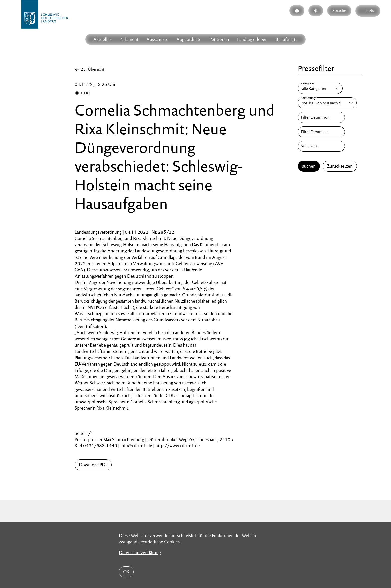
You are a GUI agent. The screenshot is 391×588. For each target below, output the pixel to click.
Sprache (339, 11)
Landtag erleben (252, 39)
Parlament (129, 39)
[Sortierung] (327, 103)
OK (126, 572)
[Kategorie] (320, 88)
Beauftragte (287, 39)
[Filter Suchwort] (321, 146)
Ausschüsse (157, 39)
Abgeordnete (189, 39)
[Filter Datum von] (321, 117)
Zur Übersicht (93, 69)
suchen (309, 166)
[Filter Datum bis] (321, 132)
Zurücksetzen (340, 166)
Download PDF (93, 465)
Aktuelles (102, 39)
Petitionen (219, 39)
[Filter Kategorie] (320, 88)
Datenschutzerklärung (140, 552)
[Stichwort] (321, 146)
